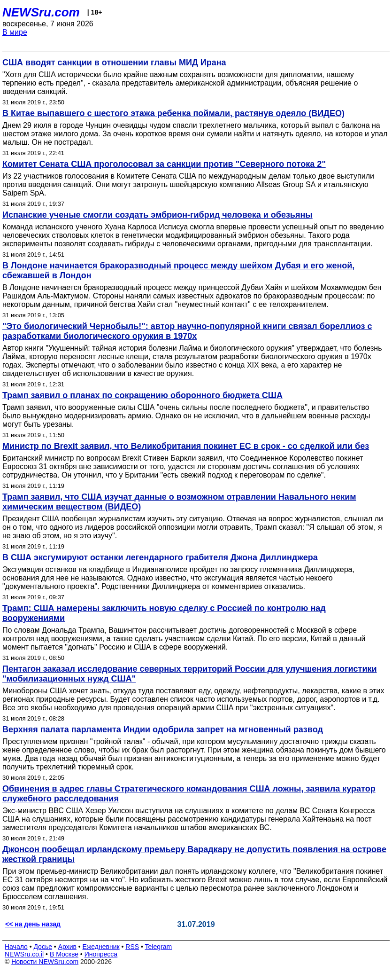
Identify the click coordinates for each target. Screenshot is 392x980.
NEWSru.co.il (24, 954)
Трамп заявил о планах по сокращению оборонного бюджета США (142, 395)
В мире (15, 32)
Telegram (159, 947)
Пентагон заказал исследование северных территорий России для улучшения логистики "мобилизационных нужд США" (190, 674)
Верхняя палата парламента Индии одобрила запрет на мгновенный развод (163, 729)
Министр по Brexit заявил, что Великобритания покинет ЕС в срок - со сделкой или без (186, 446)
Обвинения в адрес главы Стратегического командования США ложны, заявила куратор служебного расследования (189, 794)
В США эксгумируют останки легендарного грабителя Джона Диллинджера (160, 557)
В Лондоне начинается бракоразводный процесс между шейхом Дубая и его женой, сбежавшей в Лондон (178, 270)
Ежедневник (101, 947)
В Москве (64, 954)
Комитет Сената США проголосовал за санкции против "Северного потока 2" (164, 164)
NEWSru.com (41, 12)
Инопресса (101, 954)
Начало (16, 947)
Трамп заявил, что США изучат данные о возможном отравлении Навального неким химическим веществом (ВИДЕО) (179, 502)
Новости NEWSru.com (45, 962)
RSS (132, 947)
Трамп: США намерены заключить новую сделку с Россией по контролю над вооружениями (164, 613)
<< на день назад (33, 924)
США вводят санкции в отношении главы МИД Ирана (114, 63)
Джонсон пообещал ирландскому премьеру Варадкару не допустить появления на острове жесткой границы (194, 854)
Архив (67, 947)
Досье (43, 947)
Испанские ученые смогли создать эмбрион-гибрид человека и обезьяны (158, 215)
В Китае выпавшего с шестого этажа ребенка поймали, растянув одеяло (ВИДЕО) (173, 113)
